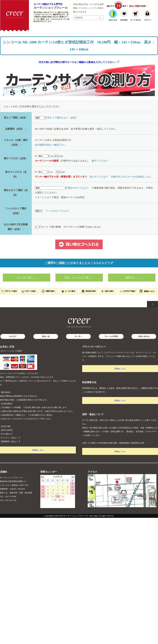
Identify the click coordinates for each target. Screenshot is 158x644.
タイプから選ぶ (25, 278)
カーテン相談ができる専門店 (48, 4)
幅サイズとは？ (100, 161)
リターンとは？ (43, 198)
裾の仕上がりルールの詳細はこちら (132, 177)
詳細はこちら (38, 450)
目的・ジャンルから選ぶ (77, 278)
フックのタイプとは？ (57, 211)
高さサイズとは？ (99, 177)
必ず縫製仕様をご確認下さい (50, 145)
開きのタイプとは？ (78, 188)
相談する (130, 278)
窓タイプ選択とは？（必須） (63, 118)
